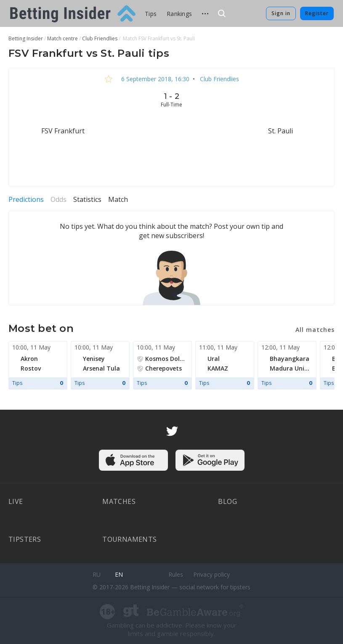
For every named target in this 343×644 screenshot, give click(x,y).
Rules (176, 574)
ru (97, 574)
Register (317, 13)
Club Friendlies (219, 79)
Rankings (179, 14)
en (119, 574)
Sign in (281, 13)
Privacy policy (211, 574)
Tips (151, 14)
